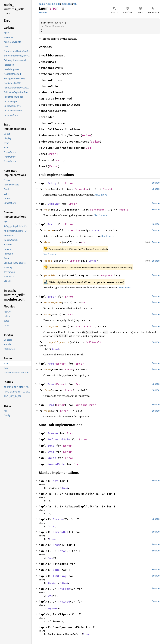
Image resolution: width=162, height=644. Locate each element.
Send (51, 446)
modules (67, 4)
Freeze (53, 433)
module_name (53, 302)
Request (107, 275)
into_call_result (57, 342)
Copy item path (63, 8)
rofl (75, 4)
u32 (70, 314)
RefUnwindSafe (59, 439)
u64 (88, 148)
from (47, 369)
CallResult (93, 342)
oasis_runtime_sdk (50, 4)
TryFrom (64, 589)
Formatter (81, 189)
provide (50, 275)
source (49, 230)
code (47, 314)
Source (43, 13)
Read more (101, 195)
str (83, 242)
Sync (51, 452)
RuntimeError (86, 405)
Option (76, 230)
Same (56, 570)
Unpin (52, 458)
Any (55, 481)
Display (54, 204)
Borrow (58, 519)
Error (52, 154)
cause (48, 261)
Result (108, 189)
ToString (60, 576)
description (53, 242)
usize (87, 135)
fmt (47, 189)
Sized (55, 349)
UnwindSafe (56, 464)
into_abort (52, 326)
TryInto (64, 602)
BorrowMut (61, 532)
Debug (52, 183)
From (51, 364)
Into (61, 551)
